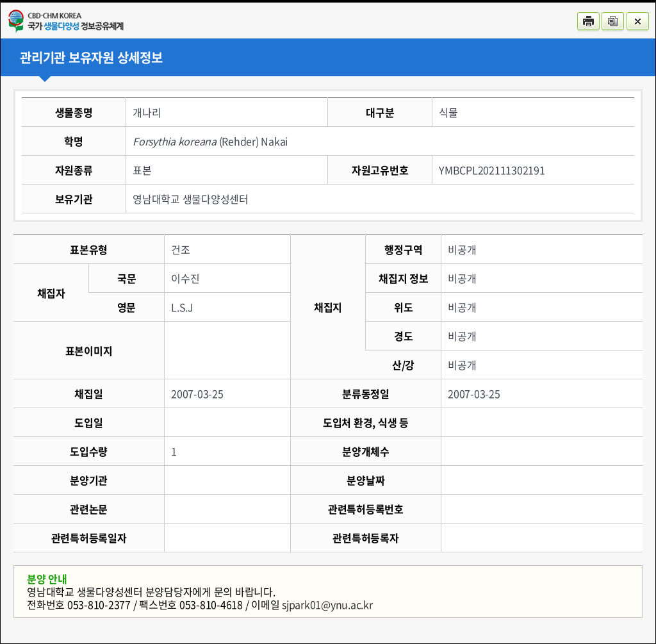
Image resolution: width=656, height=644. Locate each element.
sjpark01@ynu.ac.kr (327, 604)
